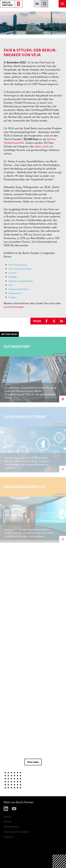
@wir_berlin (42, 146)
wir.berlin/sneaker (14, 307)
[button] (47, 321)
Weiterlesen (6, 370)
